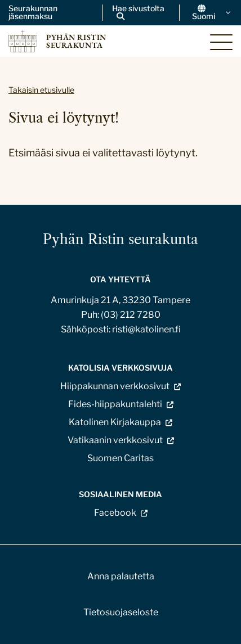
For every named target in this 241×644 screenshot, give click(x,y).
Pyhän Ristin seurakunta (120, 239)
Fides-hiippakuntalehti (115, 404)
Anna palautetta (121, 576)
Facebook (115, 513)
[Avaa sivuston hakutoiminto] (141, 12)
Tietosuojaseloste (121, 612)
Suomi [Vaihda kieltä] (212, 12)
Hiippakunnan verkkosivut (115, 386)
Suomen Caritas (120, 458)
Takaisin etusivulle (41, 90)
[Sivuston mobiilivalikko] (221, 42)
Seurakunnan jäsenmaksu (33, 12)
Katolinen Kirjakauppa (115, 422)
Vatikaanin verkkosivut (115, 440)
